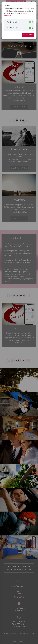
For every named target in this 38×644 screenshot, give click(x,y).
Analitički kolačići (13, 28)
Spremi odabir (28, 35)
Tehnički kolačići (13, 22)
